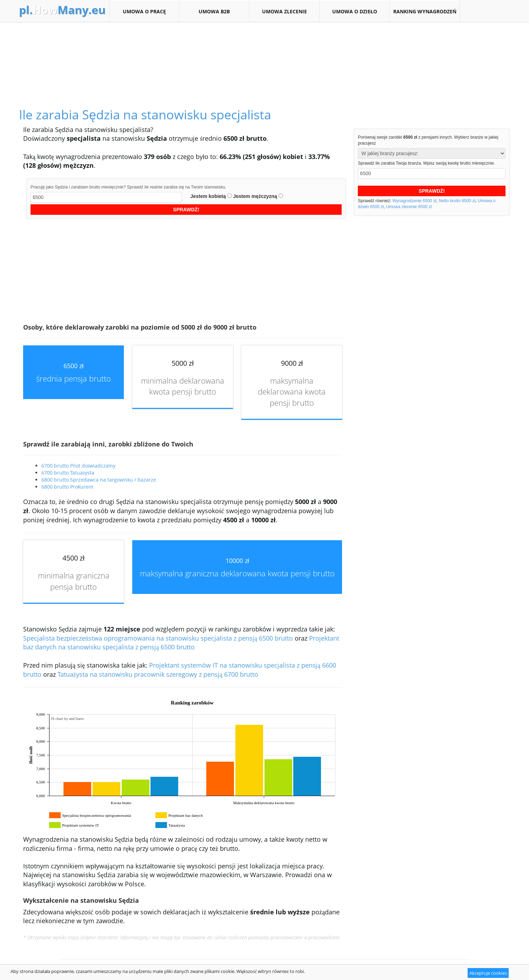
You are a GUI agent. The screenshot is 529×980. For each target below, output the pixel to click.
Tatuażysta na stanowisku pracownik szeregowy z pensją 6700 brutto (158, 674)
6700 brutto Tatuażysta (68, 473)
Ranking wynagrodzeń (425, 11)
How (62, 10)
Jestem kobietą (208, 196)
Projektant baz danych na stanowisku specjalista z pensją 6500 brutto (181, 643)
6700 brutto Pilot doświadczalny (78, 466)
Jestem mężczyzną (255, 196)
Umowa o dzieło (354, 11)
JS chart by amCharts (67, 719)
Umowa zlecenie (284, 11)
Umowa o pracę (144, 11)
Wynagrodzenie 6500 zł (414, 201)
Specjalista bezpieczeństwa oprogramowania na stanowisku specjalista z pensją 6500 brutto (158, 638)
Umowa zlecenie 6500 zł (409, 207)
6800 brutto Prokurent (67, 487)
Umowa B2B (214, 11)
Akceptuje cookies (488, 973)
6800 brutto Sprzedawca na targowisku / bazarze (99, 480)
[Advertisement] (264, 57)
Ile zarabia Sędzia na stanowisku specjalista (145, 115)
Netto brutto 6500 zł (457, 201)
